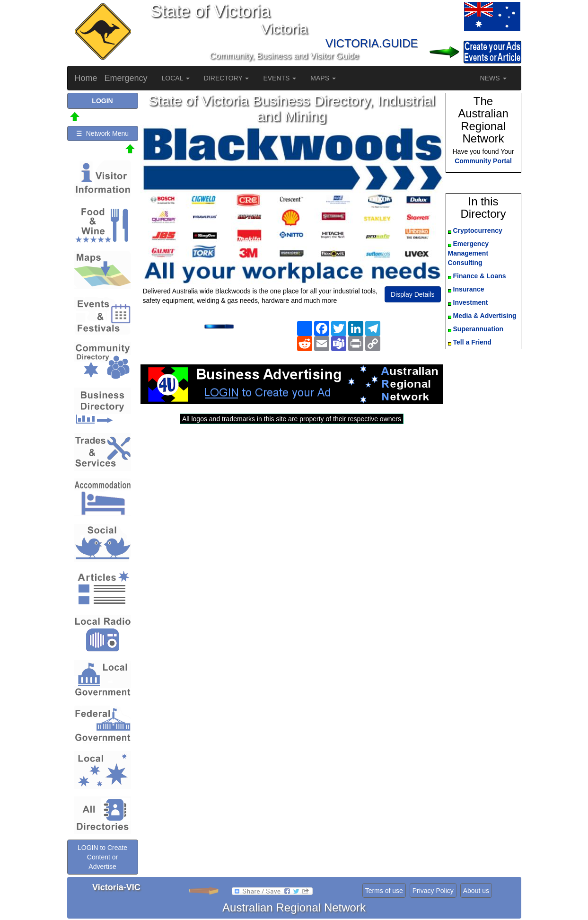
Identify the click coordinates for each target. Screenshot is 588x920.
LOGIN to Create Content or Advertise (102, 857)
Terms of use (384, 891)
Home (86, 78)
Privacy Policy (433, 891)
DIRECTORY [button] (227, 78)
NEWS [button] (493, 78)
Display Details (413, 294)
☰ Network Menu (102, 133)
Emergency (126, 78)
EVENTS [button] (280, 78)
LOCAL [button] (176, 78)
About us (476, 891)
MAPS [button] (323, 78)
